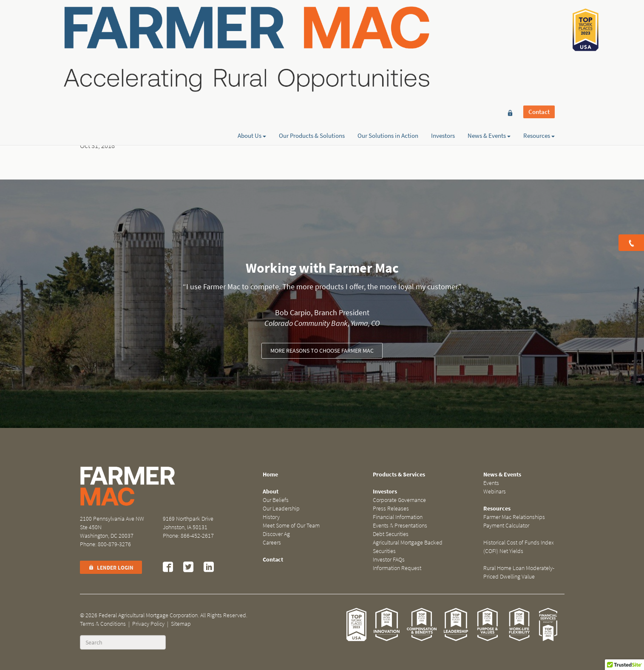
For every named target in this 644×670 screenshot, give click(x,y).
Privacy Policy (148, 624)
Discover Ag (276, 534)
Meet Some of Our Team (291, 526)
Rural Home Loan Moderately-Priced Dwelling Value (519, 572)
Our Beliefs (276, 500)
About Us (252, 37)
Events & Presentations (400, 526)
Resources (539, 37)
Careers (272, 543)
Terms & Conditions (103, 624)
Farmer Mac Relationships (514, 517)
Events (491, 483)
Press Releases (391, 509)
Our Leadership (281, 509)
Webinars (495, 492)
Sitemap (181, 624)
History (271, 517)
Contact (539, 22)
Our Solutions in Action (388, 37)
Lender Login (111, 568)
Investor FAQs (389, 560)
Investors (443, 37)
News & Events (489, 37)
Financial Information (398, 517)
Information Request (397, 568)
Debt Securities (391, 534)
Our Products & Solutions (312, 37)
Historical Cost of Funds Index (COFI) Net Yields (519, 547)
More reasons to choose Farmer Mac (322, 351)
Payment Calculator (506, 526)
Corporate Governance (399, 500)
